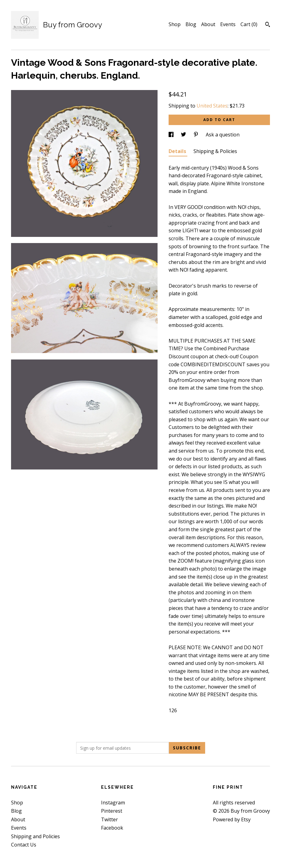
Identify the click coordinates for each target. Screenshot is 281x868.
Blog (191, 24)
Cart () (249, 24)
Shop (175, 24)
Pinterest (112, 811)
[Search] (268, 25)
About (208, 24)
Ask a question (223, 135)
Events (228, 24)
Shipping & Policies (215, 151)
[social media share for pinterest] (197, 135)
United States (212, 106)
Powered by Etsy (232, 819)
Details (178, 151)
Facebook (112, 828)
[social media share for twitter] (184, 135)
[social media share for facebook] (172, 135)
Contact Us (24, 845)
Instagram (113, 803)
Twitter (109, 819)
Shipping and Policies (35, 836)
